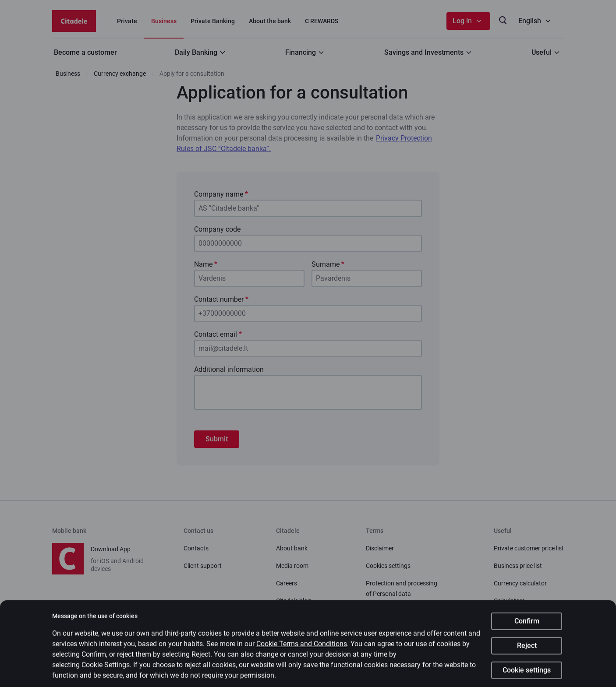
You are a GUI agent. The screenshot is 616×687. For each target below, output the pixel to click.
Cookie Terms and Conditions (302, 650)
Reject (527, 651)
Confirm (527, 627)
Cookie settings (527, 676)
